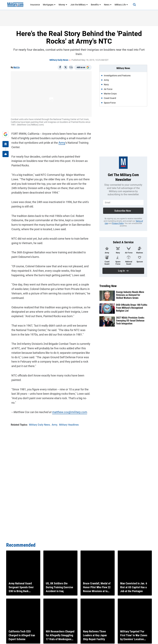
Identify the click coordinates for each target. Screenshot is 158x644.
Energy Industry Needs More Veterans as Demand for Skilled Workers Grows (130, 295)
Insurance (35, 5)
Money (63, 5)
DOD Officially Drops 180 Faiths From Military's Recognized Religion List (132, 308)
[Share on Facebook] (60, 67)
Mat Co (17, 67)
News (108, 5)
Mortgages (49, 5)
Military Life (121, 5)
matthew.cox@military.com (68, 407)
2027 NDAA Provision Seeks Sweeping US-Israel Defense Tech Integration (130, 321)
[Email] (71, 67)
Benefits (96, 5)
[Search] (133, 5)
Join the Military (79, 5)
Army (61, 142)
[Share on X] (66, 67)
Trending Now (108, 286)
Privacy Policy (118, 223)
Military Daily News (59, 60)
